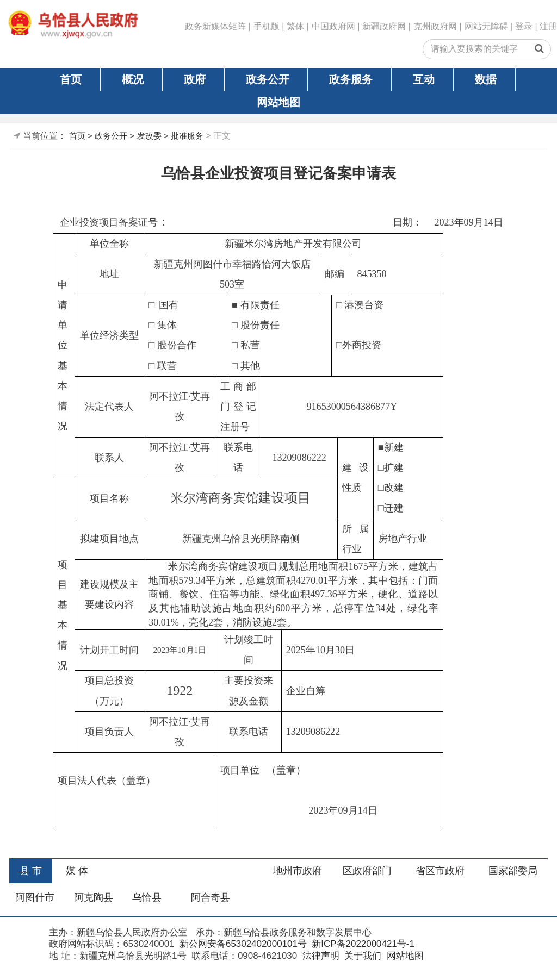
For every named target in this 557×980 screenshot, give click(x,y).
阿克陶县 (94, 897)
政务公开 (268, 79)
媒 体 (77, 871)
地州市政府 (298, 871)
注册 (548, 26)
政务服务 (351, 79)
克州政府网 (435, 26)
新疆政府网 (384, 26)
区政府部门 (367, 871)
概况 (133, 79)
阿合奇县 (211, 897)
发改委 (149, 136)
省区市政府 (440, 871)
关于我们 (361, 956)
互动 (424, 79)
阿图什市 (35, 897)
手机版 (267, 26)
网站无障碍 (486, 26)
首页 (71, 79)
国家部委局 (513, 871)
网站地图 (278, 102)
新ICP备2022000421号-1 (362, 944)
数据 (486, 79)
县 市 (31, 871)
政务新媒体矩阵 (215, 26)
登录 (524, 26)
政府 (195, 79)
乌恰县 (147, 897)
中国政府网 (333, 26)
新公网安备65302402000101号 (242, 944)
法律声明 (320, 956)
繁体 (295, 26)
